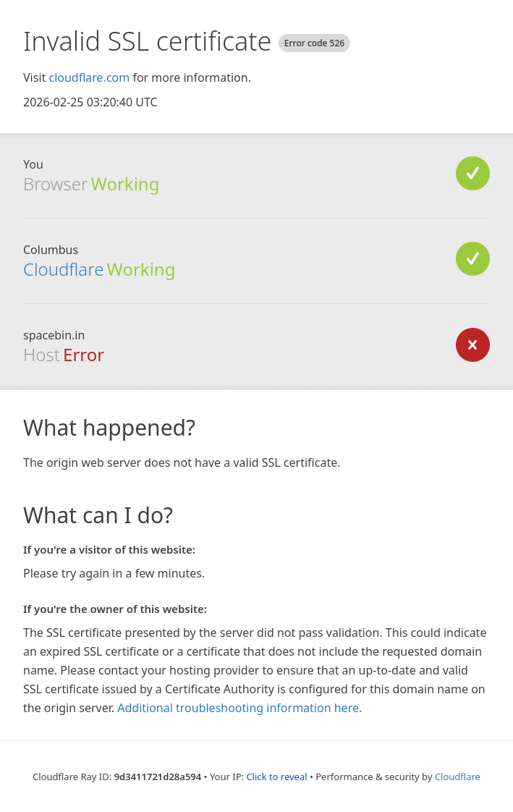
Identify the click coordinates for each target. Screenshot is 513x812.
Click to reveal (276, 777)
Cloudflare (63, 269)
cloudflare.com (89, 77)
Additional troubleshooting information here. (239, 708)
